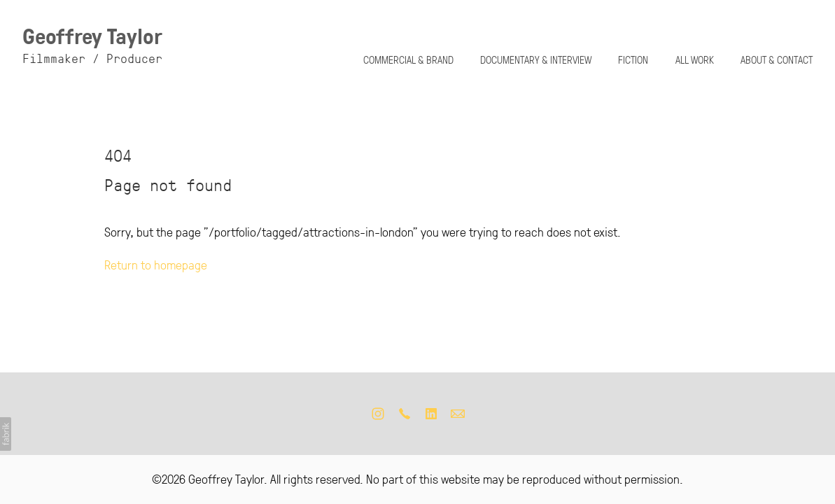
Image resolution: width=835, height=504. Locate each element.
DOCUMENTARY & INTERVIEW (536, 59)
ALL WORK (695, 59)
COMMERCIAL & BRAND (408, 59)
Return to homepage (156, 264)
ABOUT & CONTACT (777, 59)
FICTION (633, 59)
